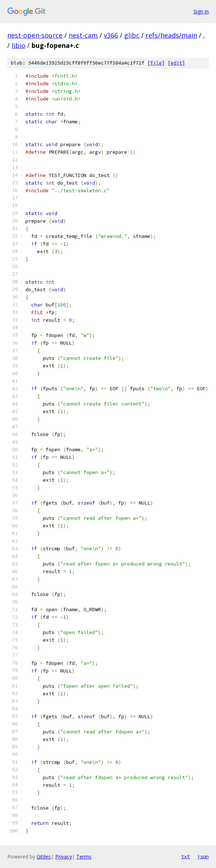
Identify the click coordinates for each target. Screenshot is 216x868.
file (156, 63)
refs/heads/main (171, 35)
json (203, 856)
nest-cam (83, 35)
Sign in (201, 11)
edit (176, 63)
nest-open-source (35, 35)
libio (19, 45)
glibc (132, 35)
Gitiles (44, 857)
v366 (111, 35)
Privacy (64, 857)
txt (186, 856)
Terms (84, 857)
